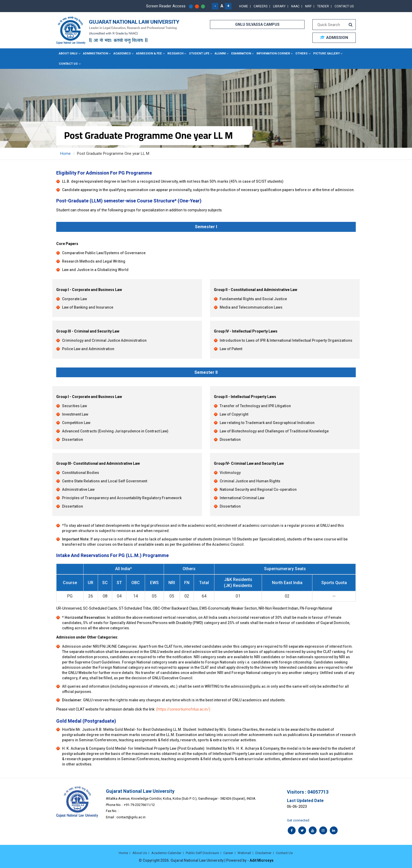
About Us (140, 852)
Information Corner (267, 53)
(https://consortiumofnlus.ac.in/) (183, 709)
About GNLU (68, 53)
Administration (95, 53)
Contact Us (344, 6)
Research (172, 53)
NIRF (308, 6)
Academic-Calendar (166, 852)
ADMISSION (334, 38)
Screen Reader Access (166, 6)
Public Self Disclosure (202, 852)
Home (244, 6)
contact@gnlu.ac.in (131, 817)
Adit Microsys (262, 860)
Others (294, 53)
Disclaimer (263, 852)
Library (279, 6)
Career (228, 852)
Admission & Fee (147, 53)
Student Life (195, 53)
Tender (323, 6)
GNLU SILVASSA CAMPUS (257, 24)
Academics (121, 53)
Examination (236, 53)
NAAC (295, 6)
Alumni (216, 53)
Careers (261, 6)
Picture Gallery (318, 53)
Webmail (244, 852)
